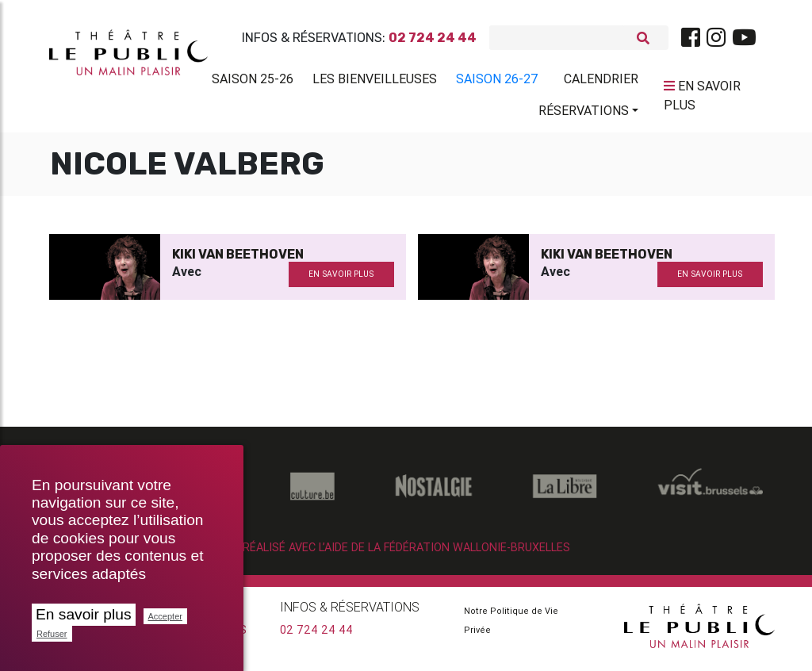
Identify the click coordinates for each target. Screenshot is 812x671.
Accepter (165, 616)
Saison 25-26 (253, 82)
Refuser (52, 634)
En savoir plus (84, 614)
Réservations (584, 113)
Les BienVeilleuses (375, 82)
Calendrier (601, 82)
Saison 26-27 (497, 82)
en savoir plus (341, 280)
